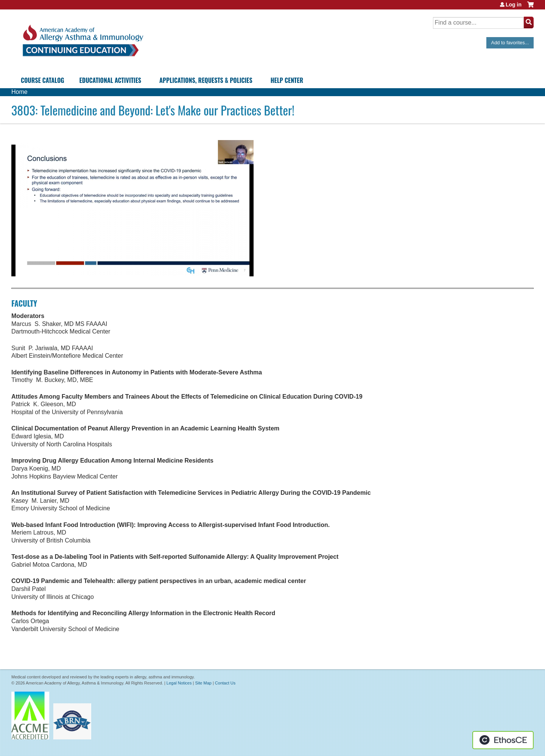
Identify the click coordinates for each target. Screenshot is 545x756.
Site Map (203, 683)
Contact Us (225, 683)
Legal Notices (179, 683)
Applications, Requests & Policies (206, 80)
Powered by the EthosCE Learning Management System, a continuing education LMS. (503, 740)
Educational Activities (110, 80)
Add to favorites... (510, 43)
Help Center (287, 80)
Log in (514, 5)
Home (19, 92)
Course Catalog (43, 80)
